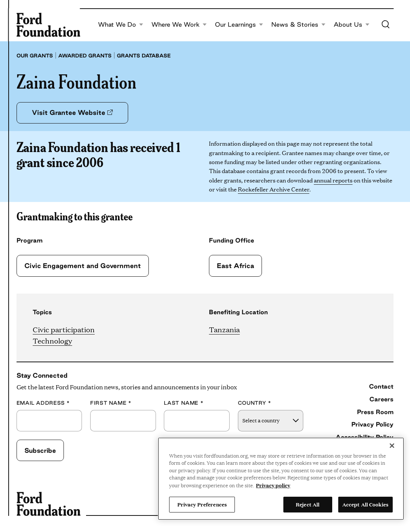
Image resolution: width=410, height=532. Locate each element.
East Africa (235, 266)
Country (255, 403)
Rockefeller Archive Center (274, 189)
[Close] (392, 446)
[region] (281, 479)
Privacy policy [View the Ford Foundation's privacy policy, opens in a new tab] (273, 485)
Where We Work (179, 25)
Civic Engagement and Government (83, 266)
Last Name (184, 403)
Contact (381, 386)
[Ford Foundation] (48, 25)
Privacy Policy (372, 424)
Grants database (144, 56)
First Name (111, 403)
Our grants (35, 56)
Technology (52, 341)
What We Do (121, 25)
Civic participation (64, 329)
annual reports (333, 180)
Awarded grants (85, 56)
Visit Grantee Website (72, 112)
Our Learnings (239, 25)
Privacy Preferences (202, 504)
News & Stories (298, 25)
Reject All (308, 504)
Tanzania (224, 329)
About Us (352, 25)
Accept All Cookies (365, 504)
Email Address (43, 403)
